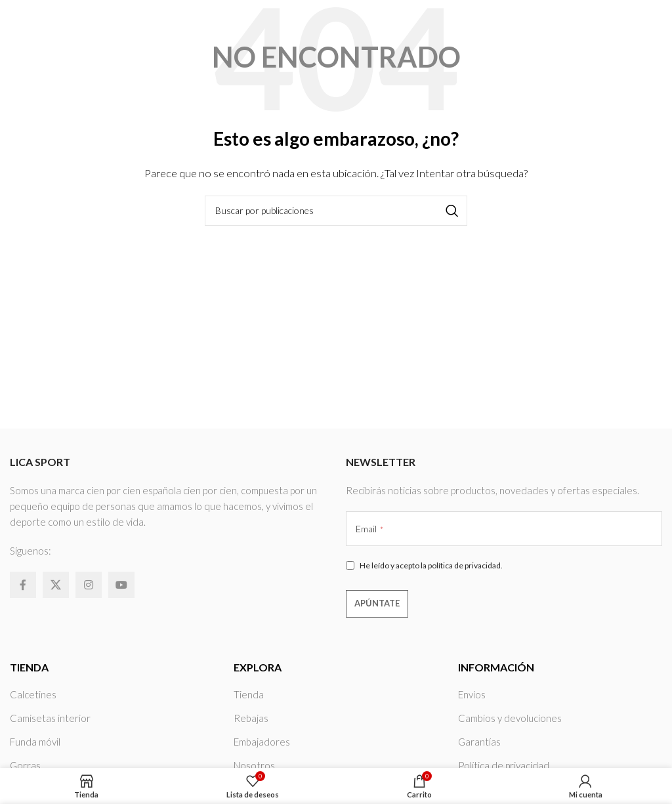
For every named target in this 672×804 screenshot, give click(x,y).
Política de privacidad (504, 765)
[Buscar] (336, 211)
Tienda (249, 694)
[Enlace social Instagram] (89, 585)
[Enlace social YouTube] (121, 585)
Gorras (25, 765)
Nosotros (254, 765)
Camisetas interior (50, 718)
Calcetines (33, 694)
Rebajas (251, 718)
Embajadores (262, 742)
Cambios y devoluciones (510, 718)
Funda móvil (35, 742)
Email (369, 529)
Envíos (472, 694)
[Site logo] (52, 25)
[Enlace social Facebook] (23, 585)
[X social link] (56, 585)
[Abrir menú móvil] (656, 26)
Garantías (479, 742)
